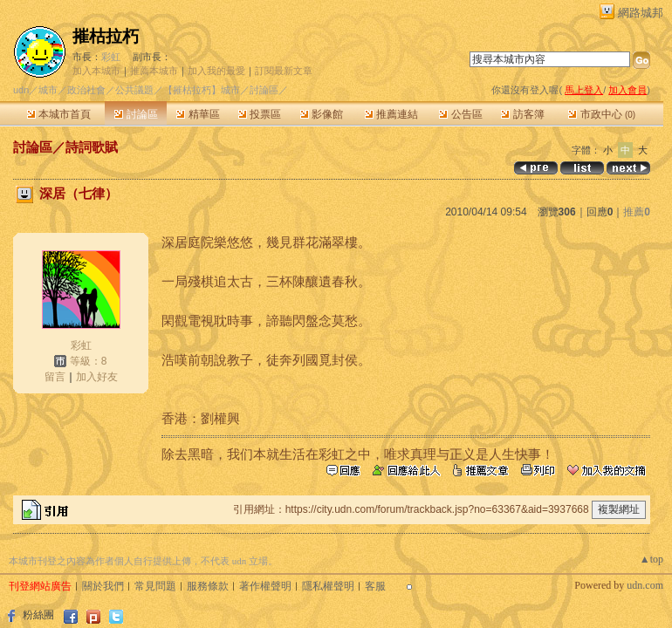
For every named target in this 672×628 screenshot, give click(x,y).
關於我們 (103, 586)
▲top (651, 559)
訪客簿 (522, 114)
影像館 (322, 114)
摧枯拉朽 (106, 36)
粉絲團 (38, 615)
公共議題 (134, 90)
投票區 (260, 114)
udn (21, 90)
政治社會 (86, 90)
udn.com (645, 585)
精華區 (198, 114)
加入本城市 (96, 71)
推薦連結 (391, 114)
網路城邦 (641, 13)
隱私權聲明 (328, 586)
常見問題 (155, 586)
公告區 (460, 114)
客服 (375, 586)
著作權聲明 (265, 586)
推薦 (637, 212)
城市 (48, 90)
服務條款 (208, 586)
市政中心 (602, 114)
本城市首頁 (59, 114)
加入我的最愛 (216, 71)
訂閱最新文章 (284, 71)
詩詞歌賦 (92, 147)
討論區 (136, 114)
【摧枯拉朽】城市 (202, 90)
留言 (55, 377)
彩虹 (111, 57)
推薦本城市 (154, 71)
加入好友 (97, 377)
